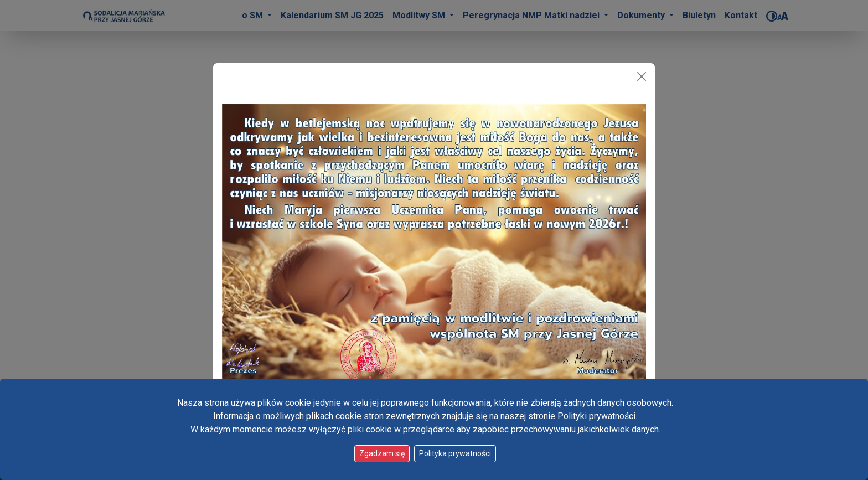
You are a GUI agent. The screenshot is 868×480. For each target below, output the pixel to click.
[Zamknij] (642, 76)
